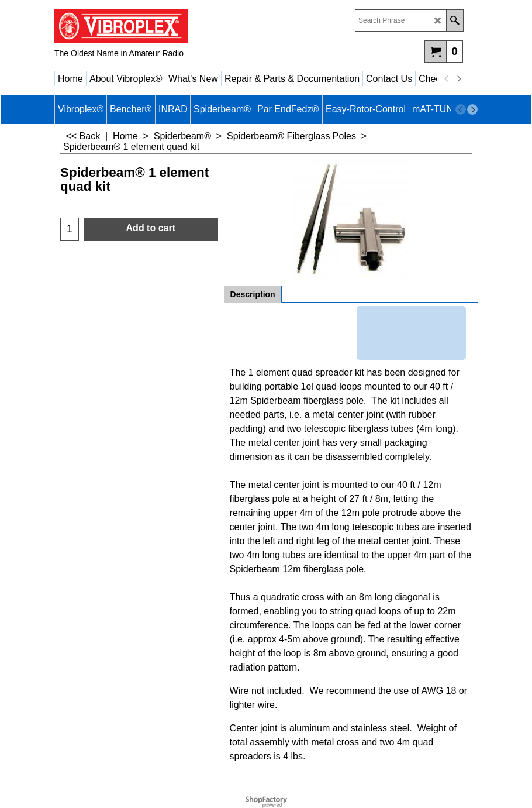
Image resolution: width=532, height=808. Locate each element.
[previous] (447, 79)
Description (253, 294)
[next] (458, 79)
